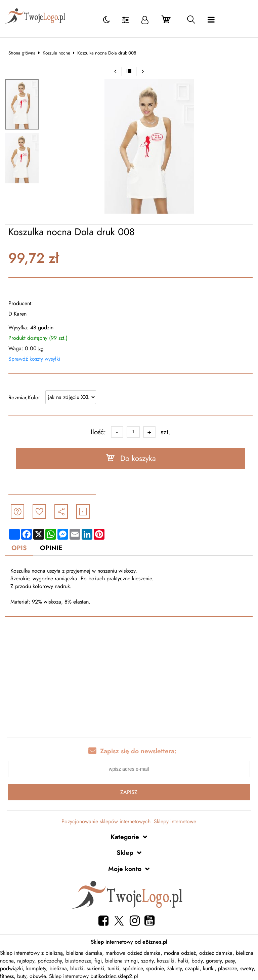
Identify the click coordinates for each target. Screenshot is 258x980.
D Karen (17, 314)
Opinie (51, 548)
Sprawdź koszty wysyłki (34, 359)
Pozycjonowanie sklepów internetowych (106, 821)
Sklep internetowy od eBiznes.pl (129, 942)
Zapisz (129, 792)
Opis (19, 548)
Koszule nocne (56, 53)
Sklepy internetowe (175, 821)
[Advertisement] (129, 678)
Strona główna (22, 53)
